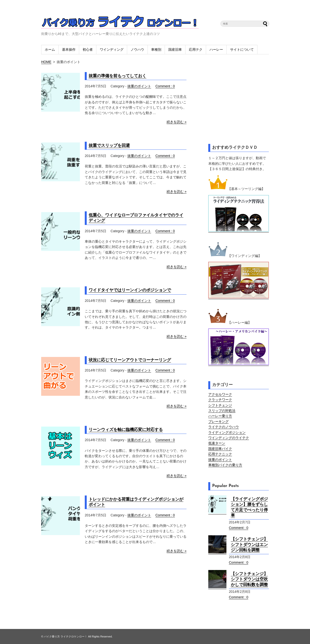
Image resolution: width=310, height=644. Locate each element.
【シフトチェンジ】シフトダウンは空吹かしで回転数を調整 (249, 579)
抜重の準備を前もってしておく (117, 76)
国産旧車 (175, 50)
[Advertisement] (239, 100)
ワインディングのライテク (229, 438)
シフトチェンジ (220, 405)
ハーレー (216, 50)
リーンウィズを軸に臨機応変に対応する (126, 430)
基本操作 (69, 50)
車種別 (156, 50)
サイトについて (242, 50)
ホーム (50, 50)
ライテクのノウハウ (224, 427)
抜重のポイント (139, 86)
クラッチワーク (220, 400)
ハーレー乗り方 (220, 416)
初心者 (88, 50)
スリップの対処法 (222, 411)
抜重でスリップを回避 (109, 145)
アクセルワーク (220, 394)
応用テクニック (220, 454)
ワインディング (112, 50)
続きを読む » (177, 122)
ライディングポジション (227, 432)
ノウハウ (137, 50)
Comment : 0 (165, 86)
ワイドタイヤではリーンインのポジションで (130, 290)
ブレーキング (218, 421)
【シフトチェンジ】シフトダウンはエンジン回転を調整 (249, 545)
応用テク (196, 50)
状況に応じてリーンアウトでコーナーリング (130, 360)
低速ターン (217, 443)
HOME (46, 62)
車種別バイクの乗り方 (225, 465)
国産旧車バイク (220, 449)
